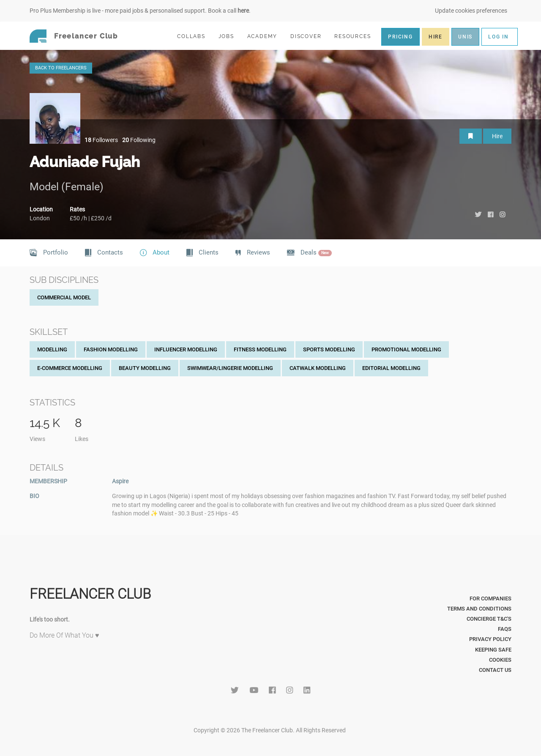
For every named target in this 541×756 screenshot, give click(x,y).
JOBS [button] (230, 36)
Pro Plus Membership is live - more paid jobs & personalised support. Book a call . (140, 11)
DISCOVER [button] (309, 36)
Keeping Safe (493, 650)
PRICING (400, 37)
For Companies (490, 598)
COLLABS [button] (195, 36)
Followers (101, 140)
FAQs (505, 629)
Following (139, 140)
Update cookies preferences (471, 11)
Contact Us (495, 670)
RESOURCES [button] (356, 36)
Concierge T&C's (489, 619)
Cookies (500, 660)
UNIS (465, 37)
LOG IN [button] (499, 37)
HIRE (436, 37)
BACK (61, 68)
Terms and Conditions (479, 609)
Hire (497, 136)
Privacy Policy (490, 639)
